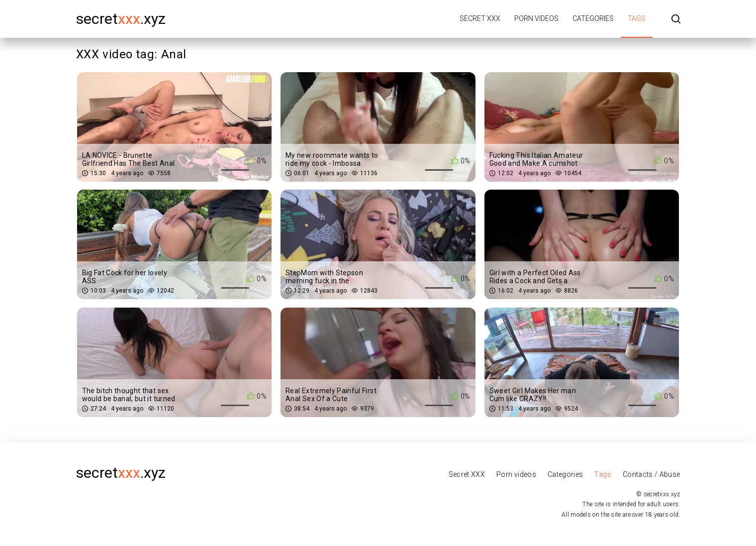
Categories (593, 18)
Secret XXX (480, 18)
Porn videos (536, 18)
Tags (637, 18)
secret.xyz (121, 19)
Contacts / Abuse (652, 474)
